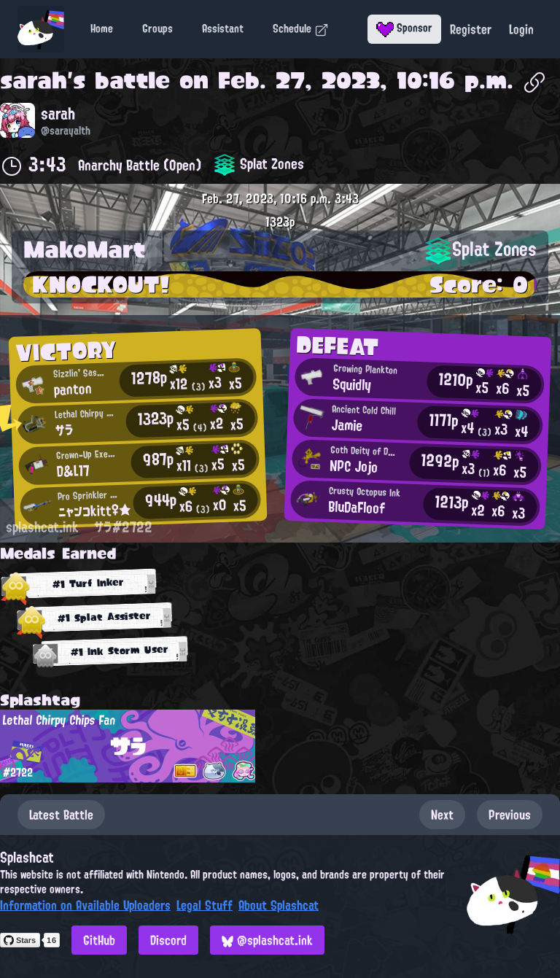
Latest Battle (61, 815)
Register (471, 29)
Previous (510, 815)
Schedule (301, 28)
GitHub (99, 940)
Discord (168, 940)
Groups (157, 28)
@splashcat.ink (267, 940)
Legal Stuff (205, 905)
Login (521, 29)
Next (442, 815)
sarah (34, 80)
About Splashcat (279, 905)
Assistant (223, 28)
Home (102, 28)
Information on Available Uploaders (85, 905)
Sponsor (404, 28)
